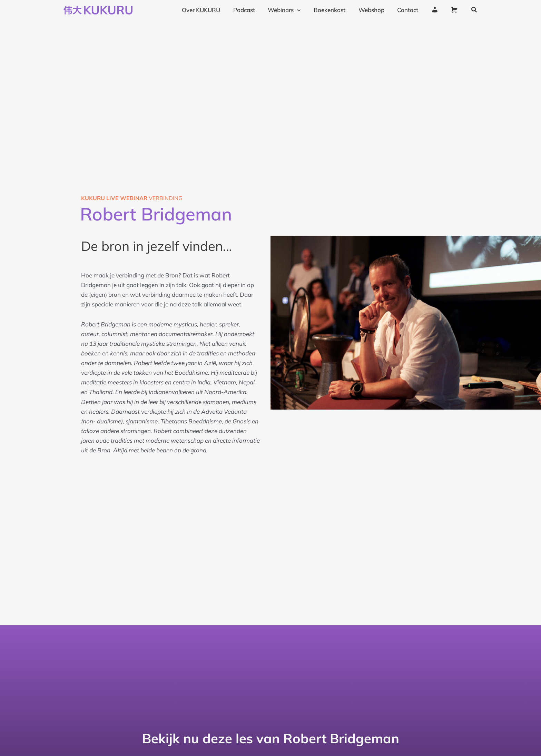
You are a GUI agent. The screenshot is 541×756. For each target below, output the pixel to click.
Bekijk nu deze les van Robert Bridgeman (271, 738)
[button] (474, 10)
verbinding (132, 198)
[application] (304, 10)
